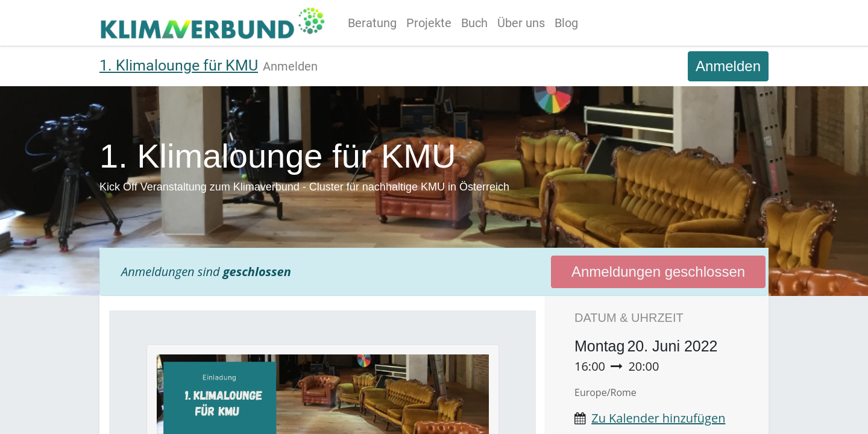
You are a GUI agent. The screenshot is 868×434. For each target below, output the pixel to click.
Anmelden (728, 66)
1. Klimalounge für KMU (179, 65)
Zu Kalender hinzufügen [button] (658, 418)
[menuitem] (375, 23)
